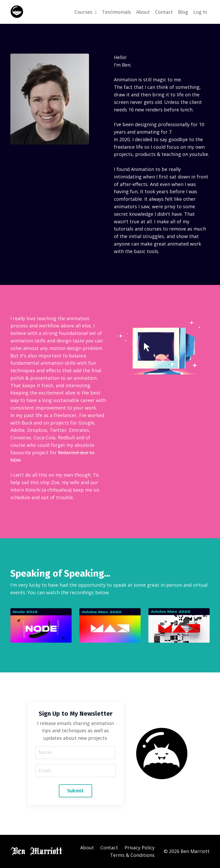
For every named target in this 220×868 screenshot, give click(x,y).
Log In (200, 12)
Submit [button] (76, 791)
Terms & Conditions (132, 855)
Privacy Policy (140, 848)
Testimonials (116, 12)
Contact (164, 12)
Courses (86, 12)
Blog (183, 12)
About (143, 12)
